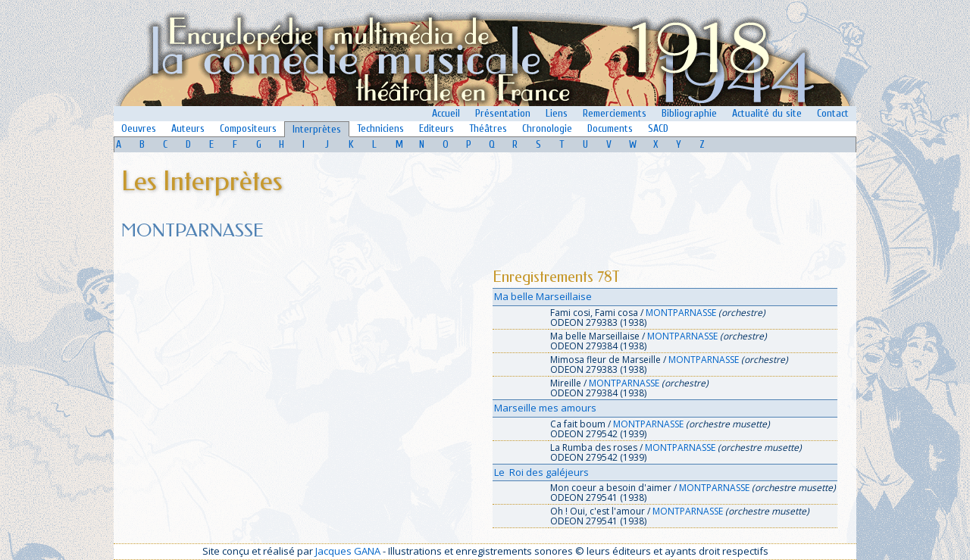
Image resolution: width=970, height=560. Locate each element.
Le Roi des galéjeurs (541, 472)
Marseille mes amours (545, 408)
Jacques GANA (348, 551)
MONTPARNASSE (681, 313)
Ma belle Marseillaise (543, 296)
